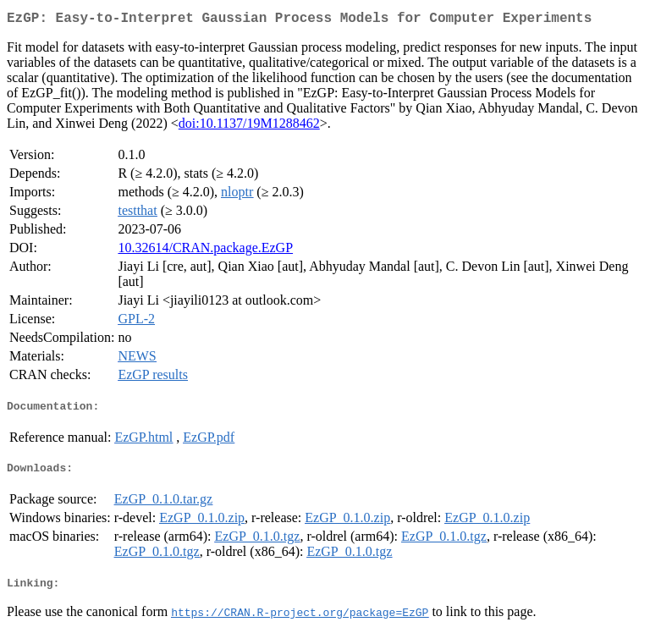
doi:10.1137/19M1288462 (249, 127)
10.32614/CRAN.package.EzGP (205, 251)
